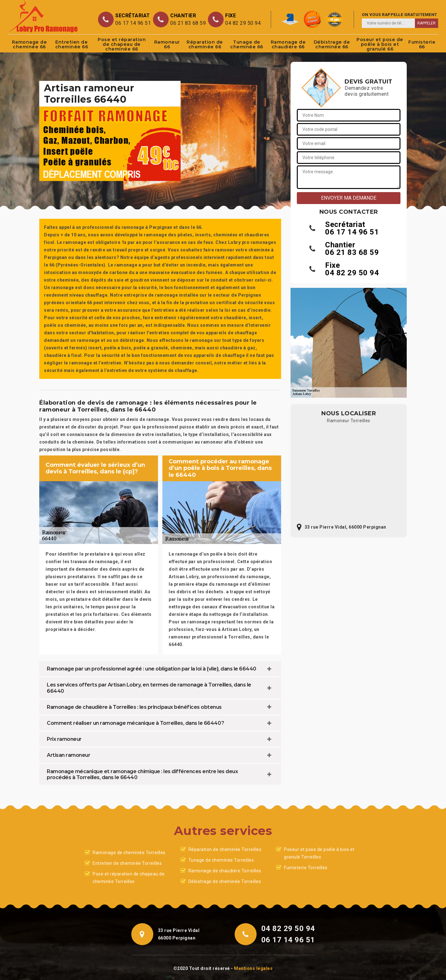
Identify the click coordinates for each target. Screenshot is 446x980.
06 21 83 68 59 (188, 23)
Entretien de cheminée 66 (72, 44)
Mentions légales (253, 968)
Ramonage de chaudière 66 (288, 44)
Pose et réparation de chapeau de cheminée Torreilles (129, 878)
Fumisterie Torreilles (306, 868)
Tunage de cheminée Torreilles (221, 860)
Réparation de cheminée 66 (205, 44)
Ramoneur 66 (167, 44)
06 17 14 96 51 (133, 23)
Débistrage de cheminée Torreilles (225, 881)
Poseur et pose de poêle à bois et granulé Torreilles (319, 853)
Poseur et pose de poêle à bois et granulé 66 (380, 44)
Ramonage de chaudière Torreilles (225, 871)
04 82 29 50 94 (243, 23)
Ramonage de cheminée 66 (30, 44)
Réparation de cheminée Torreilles (225, 849)
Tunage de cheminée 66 (247, 44)
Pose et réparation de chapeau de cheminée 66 (122, 44)
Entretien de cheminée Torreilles (127, 863)
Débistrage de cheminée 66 (332, 44)
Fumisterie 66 (422, 44)
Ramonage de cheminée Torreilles (129, 853)
